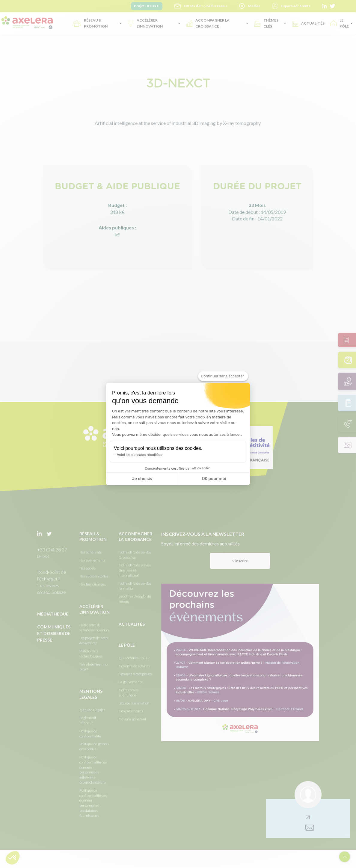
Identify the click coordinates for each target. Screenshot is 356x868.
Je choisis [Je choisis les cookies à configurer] (142, 479)
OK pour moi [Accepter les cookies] (214, 479)
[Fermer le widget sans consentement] (223, 376)
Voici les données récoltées (139, 455)
